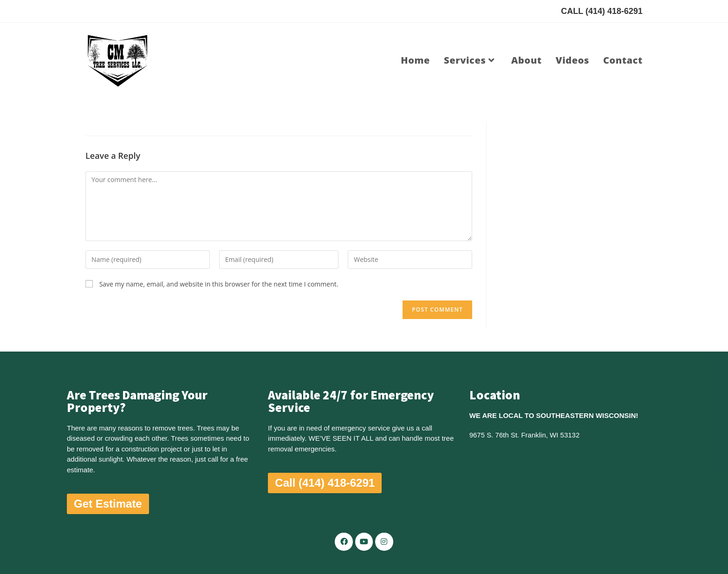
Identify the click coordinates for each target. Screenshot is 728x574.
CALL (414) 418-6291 (602, 11)
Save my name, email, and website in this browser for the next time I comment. (219, 284)
